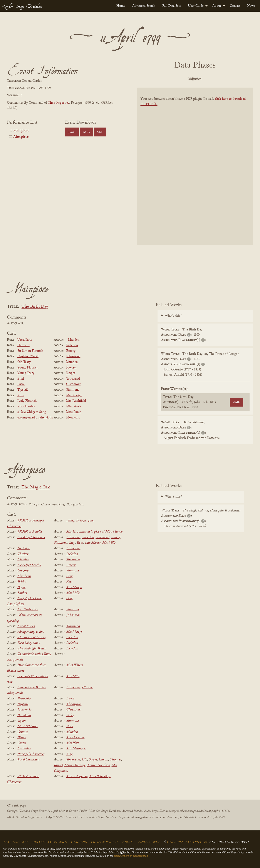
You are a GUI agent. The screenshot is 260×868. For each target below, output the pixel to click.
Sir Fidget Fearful (29, 565)
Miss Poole (74, 407)
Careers (79, 842)
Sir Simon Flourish (30, 351)
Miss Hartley (26, 407)
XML (86, 132)
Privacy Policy (104, 842)
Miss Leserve (75, 737)
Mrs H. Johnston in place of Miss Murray (94, 532)
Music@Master (28, 726)
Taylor (22, 721)
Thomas (115, 760)
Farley (70, 715)
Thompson (74, 704)
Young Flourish (28, 368)
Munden (72, 362)
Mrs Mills (109, 543)
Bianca (22, 737)
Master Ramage (75, 765)
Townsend (73, 379)
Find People (149, 842)
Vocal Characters (29, 760)
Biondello (24, 715)
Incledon (72, 345)
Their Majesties (59, 103)
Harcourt (23, 345)
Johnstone (73, 356)
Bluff (21, 379)
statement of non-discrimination (131, 856)
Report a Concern (49, 842)
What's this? (173, 316)
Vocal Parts (25, 340)
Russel (58, 765)
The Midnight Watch (32, 649)
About (217, 6)
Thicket (23, 554)
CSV (100, 132)
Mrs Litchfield (76, 401)
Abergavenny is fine (31, 632)
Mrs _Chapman (77, 776)
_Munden (73, 340)
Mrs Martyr (74, 395)
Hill (84, 760)
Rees (80, 543)
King (69, 754)
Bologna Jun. (85, 521)
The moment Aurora (31, 637)
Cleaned (206, 79)
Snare (21, 384)
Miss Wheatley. (100, 776)
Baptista (23, 704)
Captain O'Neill (28, 356)
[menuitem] (121, 6)
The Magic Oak (36, 487)
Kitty (21, 395)
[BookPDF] (195, 172)
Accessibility (16, 842)
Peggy (21, 587)
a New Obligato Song (32, 412)
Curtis (22, 743)
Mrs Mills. (73, 593)
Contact (235, 6)
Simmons (73, 390)
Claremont (73, 384)
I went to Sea (26, 626)
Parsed (230, 79)
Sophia (22, 593)
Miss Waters (75, 665)
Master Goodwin (99, 765)
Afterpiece (21, 137)
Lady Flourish (27, 401)
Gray (72, 543)
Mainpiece (21, 131)
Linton (103, 760)
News (251, 6)
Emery (71, 351)
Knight (71, 373)
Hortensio (24, 710)
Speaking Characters (31, 537)
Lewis (70, 699)
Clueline (23, 559)
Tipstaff (23, 390)
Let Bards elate (28, 609)
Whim (22, 582)
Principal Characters (31, 754)
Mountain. (73, 418)
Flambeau (24, 576)
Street (93, 760)
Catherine (24, 749)
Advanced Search (144, 6)
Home (121, 6)
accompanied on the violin (35, 418)
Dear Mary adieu (29, 643)
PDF (158, 79)
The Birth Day (35, 307)
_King (70, 521)
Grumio (23, 732)
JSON (72, 132)
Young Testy (26, 373)
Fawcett (71, 368)
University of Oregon (187, 842)
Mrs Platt (72, 743)
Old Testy (24, 362)
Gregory (23, 571)
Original (182, 79)
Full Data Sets (172, 6)
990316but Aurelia (29, 532)
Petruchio (24, 699)
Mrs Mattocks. (76, 749)
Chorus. (88, 687)
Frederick (24, 548)
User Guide (196, 6)
